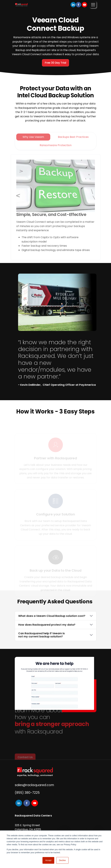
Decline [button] (62, 860)
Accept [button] (48, 860)
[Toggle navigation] (93, 5)
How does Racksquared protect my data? (47, 625)
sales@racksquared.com (34, 785)
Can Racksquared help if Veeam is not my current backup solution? (41, 635)
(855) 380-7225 (27, 793)
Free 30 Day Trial (55, 63)
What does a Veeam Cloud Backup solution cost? (52, 616)
